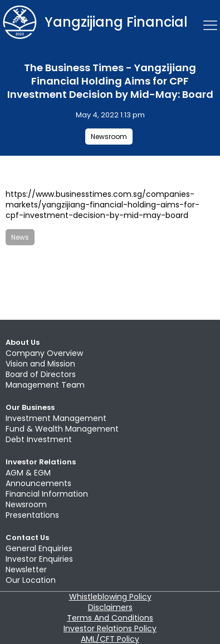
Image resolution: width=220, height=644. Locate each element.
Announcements (38, 483)
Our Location (31, 580)
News (20, 237)
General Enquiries (39, 548)
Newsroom (109, 137)
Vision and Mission (40, 364)
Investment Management (56, 418)
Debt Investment (39, 439)
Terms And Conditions (110, 618)
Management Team (45, 385)
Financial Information (47, 494)
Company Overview (44, 353)
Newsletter (26, 569)
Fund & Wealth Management (62, 429)
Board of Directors (41, 374)
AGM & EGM (28, 473)
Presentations (32, 515)
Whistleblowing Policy (110, 597)
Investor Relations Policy (110, 628)
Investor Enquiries (39, 559)
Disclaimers (110, 607)
